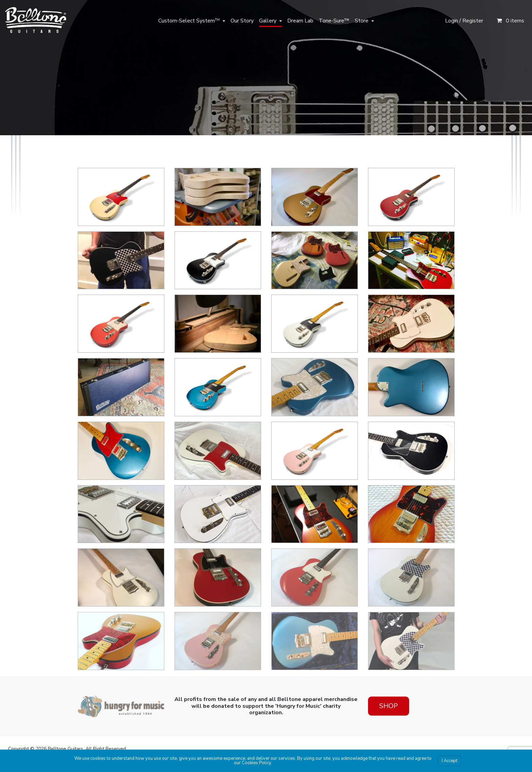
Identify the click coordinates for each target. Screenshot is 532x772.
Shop (389, 706)
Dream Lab (300, 21)
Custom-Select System (189, 21)
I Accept (450, 761)
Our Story (242, 21)
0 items (510, 21)
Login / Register (464, 21)
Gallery (268, 21)
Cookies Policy (256, 763)
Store (362, 21)
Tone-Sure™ (334, 21)
